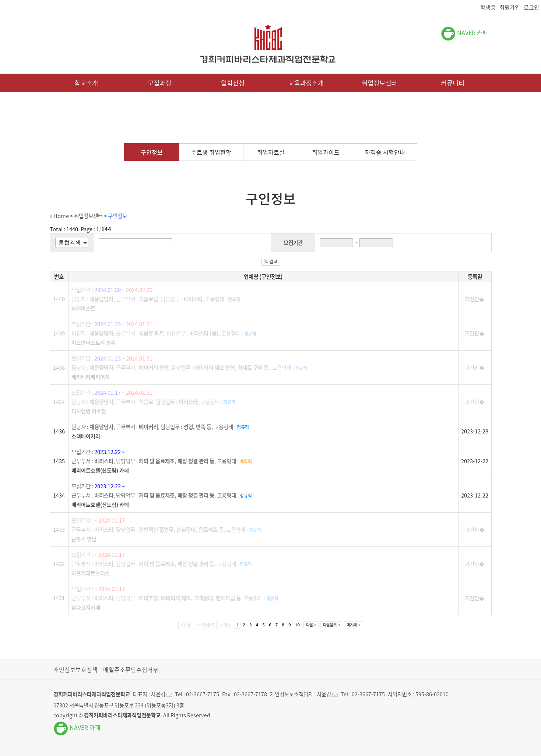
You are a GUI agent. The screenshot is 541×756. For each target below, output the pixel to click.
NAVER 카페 (464, 32)
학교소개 (86, 83)
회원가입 (510, 7)
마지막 (352, 625)
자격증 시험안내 (385, 152)
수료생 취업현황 (211, 152)
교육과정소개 (306, 83)
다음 (310, 625)
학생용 (488, 7)
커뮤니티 (453, 83)
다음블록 (330, 625)
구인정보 (152, 152)
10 (297, 625)
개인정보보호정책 (75, 669)
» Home (59, 216)
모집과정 (159, 83)
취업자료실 (271, 152)
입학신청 (233, 83)
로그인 (531, 7)
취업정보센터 (379, 83)
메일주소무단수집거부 (131, 669)
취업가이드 (326, 152)
